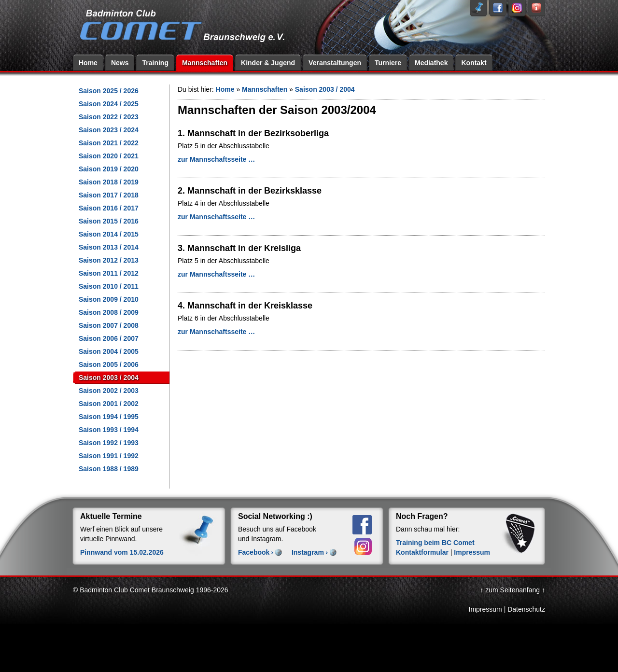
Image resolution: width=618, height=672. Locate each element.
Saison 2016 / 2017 (109, 208)
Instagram (308, 552)
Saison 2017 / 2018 (109, 195)
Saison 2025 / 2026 (109, 91)
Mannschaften (205, 63)
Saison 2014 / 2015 (109, 234)
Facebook (254, 552)
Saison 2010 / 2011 (109, 286)
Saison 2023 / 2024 (109, 130)
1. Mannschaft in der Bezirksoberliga (253, 133)
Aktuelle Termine (111, 516)
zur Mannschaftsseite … (216, 159)
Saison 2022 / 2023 (109, 117)
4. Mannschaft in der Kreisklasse (245, 306)
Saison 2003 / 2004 (109, 378)
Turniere (388, 63)
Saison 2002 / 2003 (109, 391)
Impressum (472, 552)
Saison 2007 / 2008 (109, 325)
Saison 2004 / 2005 (109, 351)
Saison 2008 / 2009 (109, 312)
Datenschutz (526, 609)
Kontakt (474, 63)
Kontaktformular (422, 552)
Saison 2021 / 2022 (109, 143)
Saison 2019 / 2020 (109, 169)
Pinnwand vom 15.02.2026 (122, 552)
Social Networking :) (275, 516)
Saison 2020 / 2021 (109, 156)
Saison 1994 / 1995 (109, 417)
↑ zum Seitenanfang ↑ (513, 590)
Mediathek (431, 63)
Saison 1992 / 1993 (109, 443)
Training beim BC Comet (435, 543)
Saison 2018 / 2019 (109, 182)
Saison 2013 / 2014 (109, 247)
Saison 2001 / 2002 (109, 404)
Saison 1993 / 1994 (109, 430)
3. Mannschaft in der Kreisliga (239, 248)
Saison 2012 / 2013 (109, 260)
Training (155, 63)
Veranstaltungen (335, 63)
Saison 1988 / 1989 (109, 469)
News (120, 63)
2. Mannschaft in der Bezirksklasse (250, 191)
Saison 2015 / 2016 (109, 221)
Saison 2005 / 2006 (109, 364)
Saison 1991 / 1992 (109, 456)
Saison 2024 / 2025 (109, 104)
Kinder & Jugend (268, 63)
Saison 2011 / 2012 (109, 273)
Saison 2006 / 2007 (109, 338)
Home (88, 63)
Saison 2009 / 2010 (109, 299)
